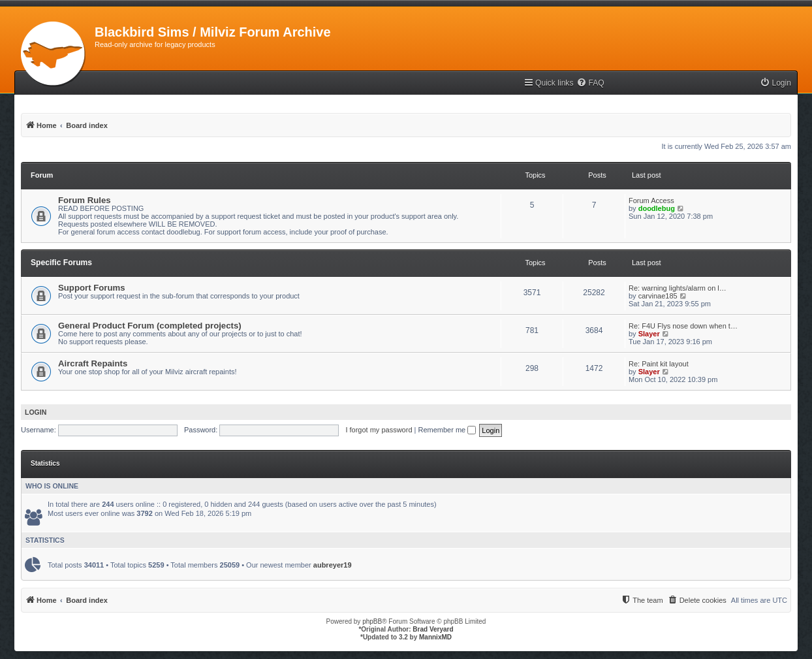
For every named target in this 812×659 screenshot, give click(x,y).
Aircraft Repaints (93, 363)
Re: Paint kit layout (659, 364)
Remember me (447, 430)
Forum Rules (85, 200)
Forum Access (651, 201)
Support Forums (92, 288)
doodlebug (657, 208)
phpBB (372, 621)
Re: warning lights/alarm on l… (678, 288)
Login (36, 412)
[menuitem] (590, 83)
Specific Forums (61, 263)
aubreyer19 (333, 565)
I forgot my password (379, 430)
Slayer (649, 334)
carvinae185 (658, 296)
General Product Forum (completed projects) (150, 326)
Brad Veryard (433, 629)
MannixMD (435, 637)
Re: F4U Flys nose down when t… (683, 326)
